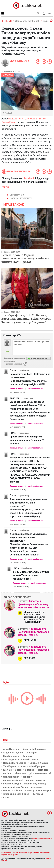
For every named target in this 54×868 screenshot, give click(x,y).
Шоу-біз (7, 770)
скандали (36, 787)
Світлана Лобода (39, 763)
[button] (44, 13)
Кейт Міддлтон (11, 760)
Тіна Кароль (10, 766)
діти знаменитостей (40, 773)
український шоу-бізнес (16, 794)
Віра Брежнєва (11, 756)
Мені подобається (35, 389)
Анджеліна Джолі (13, 753)
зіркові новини (11, 777)
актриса (30, 770)
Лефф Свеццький (20, 61)
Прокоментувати (17, 389)
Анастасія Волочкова (35, 749)
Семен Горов (17, 195)
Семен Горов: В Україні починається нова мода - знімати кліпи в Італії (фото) (25, 258)
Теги (5, 740)
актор (18, 770)
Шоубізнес (8, 75)
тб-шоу (31, 791)
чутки (6, 797)
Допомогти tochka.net (27, 21)
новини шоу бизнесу (35, 784)
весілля (7, 773)
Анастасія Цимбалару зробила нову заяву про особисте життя (34, 604)
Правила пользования (10, 853)
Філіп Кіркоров (37, 766)
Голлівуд (28, 756)
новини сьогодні (12, 784)
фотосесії (38, 794)
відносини (20, 773)
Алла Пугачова (11, 749)
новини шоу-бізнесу (21, 198)
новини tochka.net (13, 780)
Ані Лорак (32, 753)
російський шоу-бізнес (15, 787)
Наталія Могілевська (15, 763)
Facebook (29, 178)
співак (7, 791)
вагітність (43, 770)
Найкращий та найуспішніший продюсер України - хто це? (33, 632)
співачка (18, 791)
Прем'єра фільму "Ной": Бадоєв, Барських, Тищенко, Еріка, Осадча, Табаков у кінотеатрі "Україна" (26, 319)
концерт (27, 777)
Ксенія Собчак (31, 760)
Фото (23, 766)
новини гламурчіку (36, 780)
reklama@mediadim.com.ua (42, 839)
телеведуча (44, 791)
